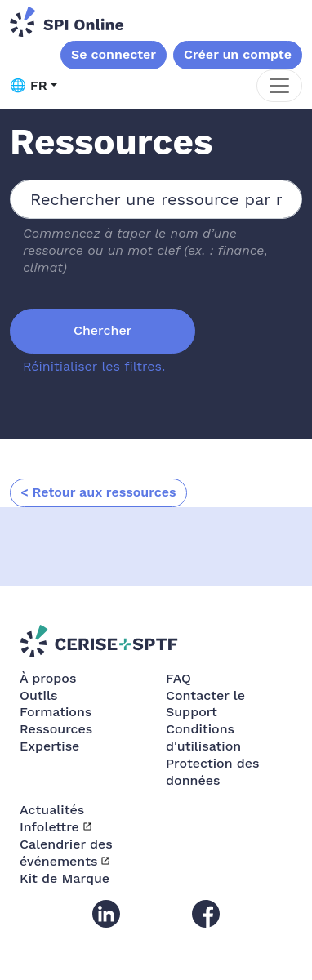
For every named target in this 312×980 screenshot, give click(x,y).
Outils (38, 695)
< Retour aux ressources (98, 492)
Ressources (56, 729)
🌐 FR (29, 85)
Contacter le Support (205, 704)
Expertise (49, 746)
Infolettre (49, 827)
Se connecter (114, 54)
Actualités (52, 810)
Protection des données (213, 772)
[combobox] (156, 199)
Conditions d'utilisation (203, 737)
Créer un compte (238, 54)
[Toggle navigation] (279, 86)
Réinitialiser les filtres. (94, 366)
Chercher (103, 330)
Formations (56, 712)
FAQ (178, 678)
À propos (48, 678)
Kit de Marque (65, 878)
